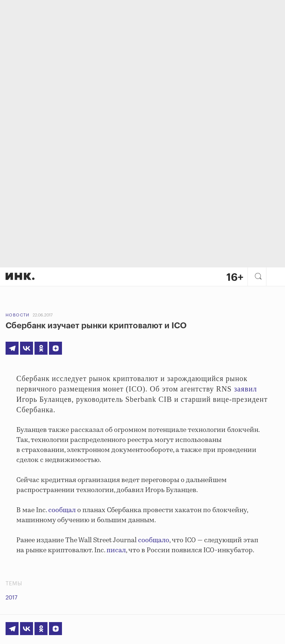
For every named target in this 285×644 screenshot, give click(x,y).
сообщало (154, 540)
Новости (18, 315)
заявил (245, 389)
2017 (12, 598)
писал (116, 550)
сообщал (62, 510)
